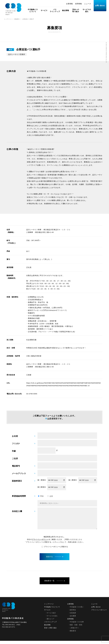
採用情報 (79, 4)
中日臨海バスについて (33, 11)
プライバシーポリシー (40, 543)
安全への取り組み (76, 11)
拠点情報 (66, 10)
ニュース (88, 4)
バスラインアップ (55, 11)
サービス (44, 10)
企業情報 (69, 4)
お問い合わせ (100, 5)
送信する (55, 560)
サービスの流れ (87, 11)
